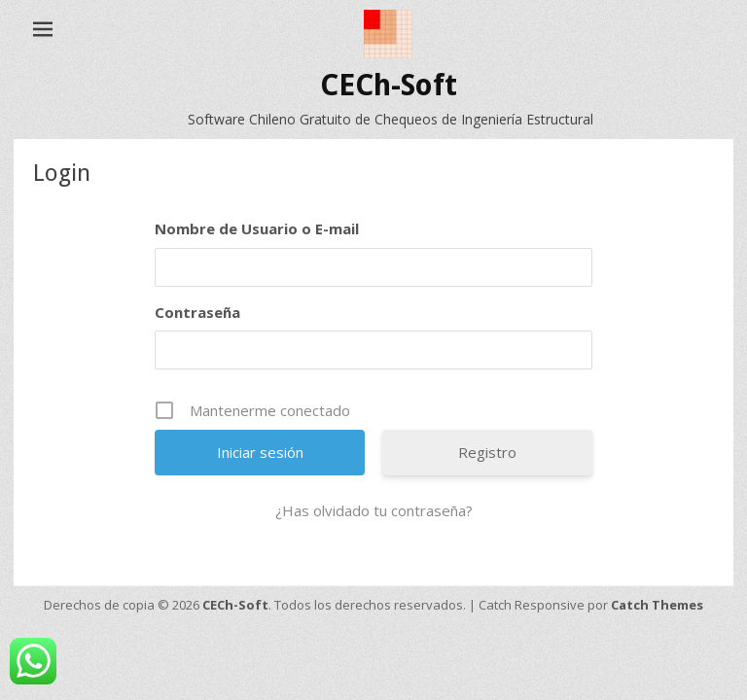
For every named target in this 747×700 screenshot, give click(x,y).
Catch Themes (657, 605)
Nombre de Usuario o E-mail (257, 228)
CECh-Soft (389, 85)
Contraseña (197, 312)
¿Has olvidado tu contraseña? (374, 510)
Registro (487, 452)
